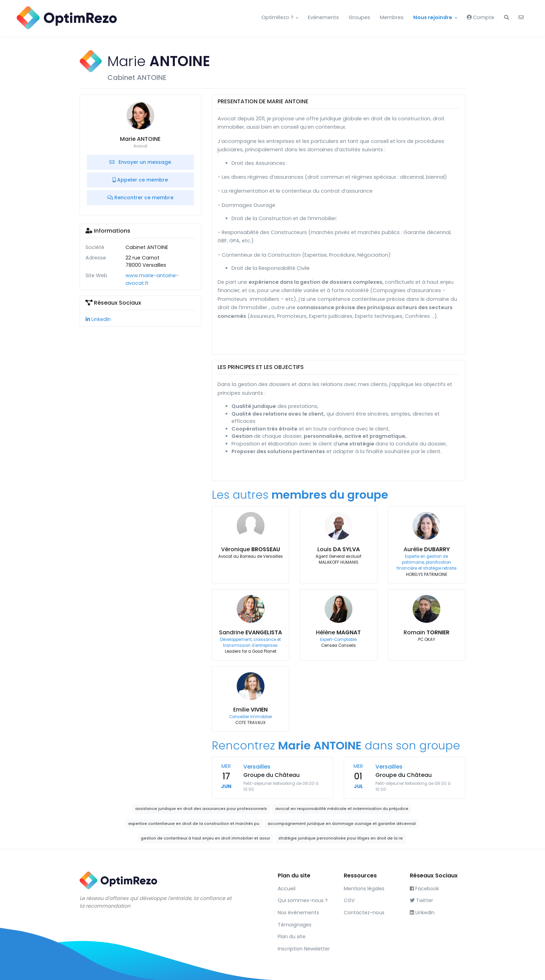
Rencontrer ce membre (140, 198)
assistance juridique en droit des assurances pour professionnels (201, 809)
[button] (506, 18)
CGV (349, 900)
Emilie (250, 710)
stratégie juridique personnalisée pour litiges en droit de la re (341, 838)
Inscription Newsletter (304, 949)
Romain (426, 632)
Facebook (424, 889)
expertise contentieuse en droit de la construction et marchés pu (194, 824)
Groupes (359, 17)
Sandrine (250, 632)
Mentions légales (364, 889)
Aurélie (427, 549)
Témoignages (295, 925)
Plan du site (292, 937)
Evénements (323, 17)
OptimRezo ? (277, 17)
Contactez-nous (364, 913)
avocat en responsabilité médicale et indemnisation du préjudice (342, 809)
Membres (392, 17)
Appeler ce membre (140, 180)
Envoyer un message (140, 162)
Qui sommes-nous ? (303, 900)
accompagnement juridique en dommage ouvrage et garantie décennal (342, 824)
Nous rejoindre (433, 17)
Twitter (421, 900)
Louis (339, 549)
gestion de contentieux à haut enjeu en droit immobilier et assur (205, 838)
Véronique (251, 549)
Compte (481, 17)
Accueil (287, 889)
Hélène (338, 632)
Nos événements (298, 913)
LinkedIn (98, 319)
